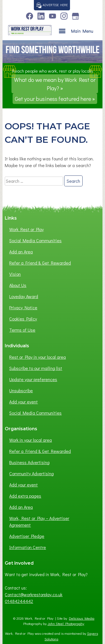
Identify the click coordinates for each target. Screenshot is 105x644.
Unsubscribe (21, 390)
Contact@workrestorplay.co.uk (34, 594)
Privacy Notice (23, 307)
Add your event (24, 402)
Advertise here (52, 5)
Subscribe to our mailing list (36, 368)
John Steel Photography (66, 624)
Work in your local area (31, 440)
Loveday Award (24, 296)
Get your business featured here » (55, 99)
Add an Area (21, 252)
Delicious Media (82, 618)
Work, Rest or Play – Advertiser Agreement (39, 521)
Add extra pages (25, 496)
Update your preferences (33, 379)
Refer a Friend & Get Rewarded (40, 263)
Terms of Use (22, 330)
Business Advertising (29, 462)
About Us (18, 285)
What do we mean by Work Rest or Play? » (55, 84)
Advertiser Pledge (27, 536)
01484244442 (19, 601)
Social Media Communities (35, 240)
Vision (15, 274)
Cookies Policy (23, 319)
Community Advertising (32, 473)
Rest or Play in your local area (38, 357)
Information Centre (28, 547)
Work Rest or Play (26, 229)
